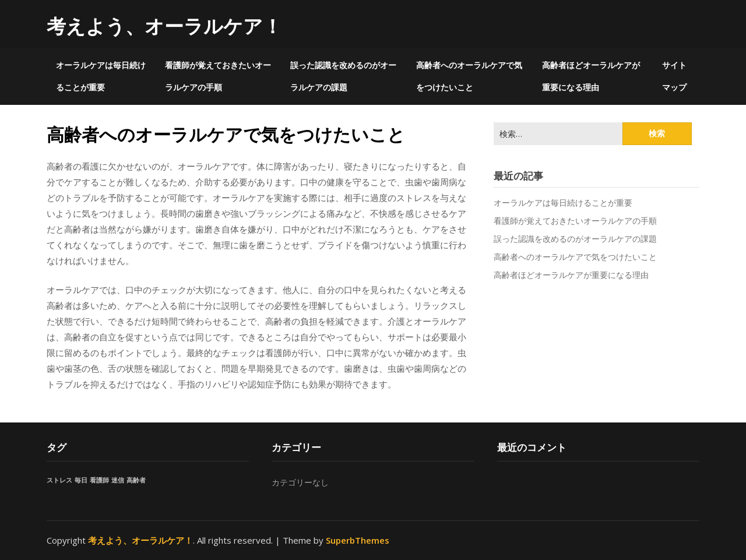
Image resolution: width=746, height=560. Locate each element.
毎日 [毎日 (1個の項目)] (81, 480)
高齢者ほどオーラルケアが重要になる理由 (591, 76)
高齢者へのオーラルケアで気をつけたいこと (469, 76)
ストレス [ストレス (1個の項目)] (59, 480)
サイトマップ (674, 76)
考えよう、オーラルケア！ (164, 26)
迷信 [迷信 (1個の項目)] (118, 480)
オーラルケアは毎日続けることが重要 (101, 76)
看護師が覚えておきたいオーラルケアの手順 (218, 76)
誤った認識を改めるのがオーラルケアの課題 (343, 76)
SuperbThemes (358, 540)
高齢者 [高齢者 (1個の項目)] (136, 480)
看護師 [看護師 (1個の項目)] (99, 480)
